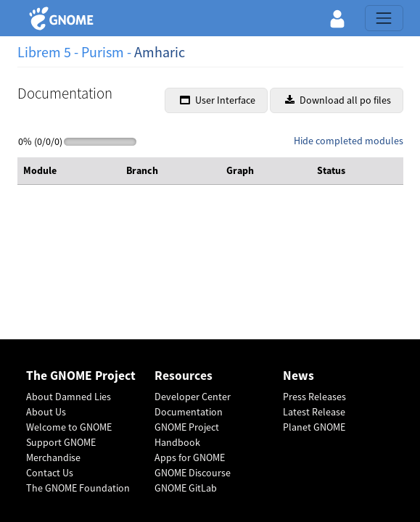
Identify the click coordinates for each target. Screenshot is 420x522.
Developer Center (193, 397)
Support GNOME (61, 442)
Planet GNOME (314, 427)
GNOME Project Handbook (187, 435)
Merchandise (53, 457)
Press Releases (314, 397)
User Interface (218, 100)
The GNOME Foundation (78, 488)
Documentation (189, 412)
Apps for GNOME (190, 457)
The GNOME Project (81, 376)
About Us (46, 412)
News (298, 376)
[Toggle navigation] (384, 18)
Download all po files (338, 100)
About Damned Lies (69, 397)
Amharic (160, 52)
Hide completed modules (349, 141)
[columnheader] (69, 171)
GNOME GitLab (186, 488)
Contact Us (50, 473)
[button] (337, 18)
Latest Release (314, 412)
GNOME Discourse (193, 473)
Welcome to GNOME (69, 427)
